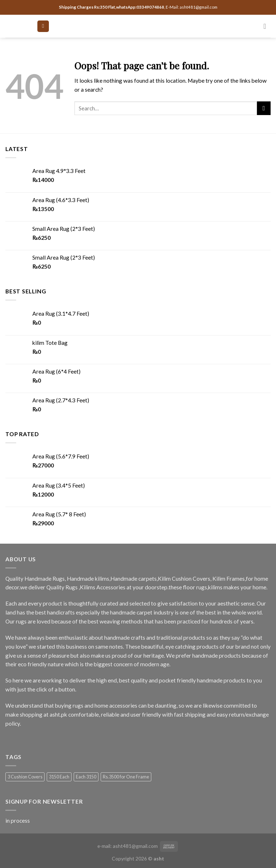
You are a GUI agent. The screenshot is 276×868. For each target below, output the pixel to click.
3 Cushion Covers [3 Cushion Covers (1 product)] (25, 777)
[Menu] (43, 26)
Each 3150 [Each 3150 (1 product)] (86, 777)
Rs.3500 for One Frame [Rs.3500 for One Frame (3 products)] (126, 777)
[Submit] (264, 108)
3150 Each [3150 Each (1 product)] (59, 777)
